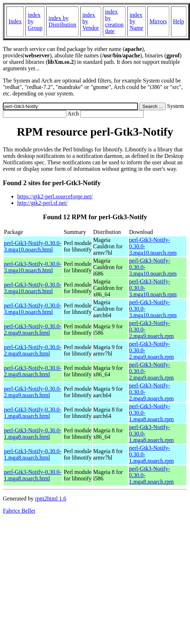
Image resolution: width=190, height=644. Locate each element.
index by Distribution (62, 21)
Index (15, 21)
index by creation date (114, 21)
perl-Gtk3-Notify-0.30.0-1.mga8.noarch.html (33, 413)
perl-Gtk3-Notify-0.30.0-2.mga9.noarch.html (33, 330)
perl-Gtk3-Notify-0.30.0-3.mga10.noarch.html (33, 246)
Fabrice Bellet (19, 511)
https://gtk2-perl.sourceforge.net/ (55, 196)
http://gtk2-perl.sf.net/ (42, 203)
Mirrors (158, 21)
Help (179, 21)
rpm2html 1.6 (51, 499)
